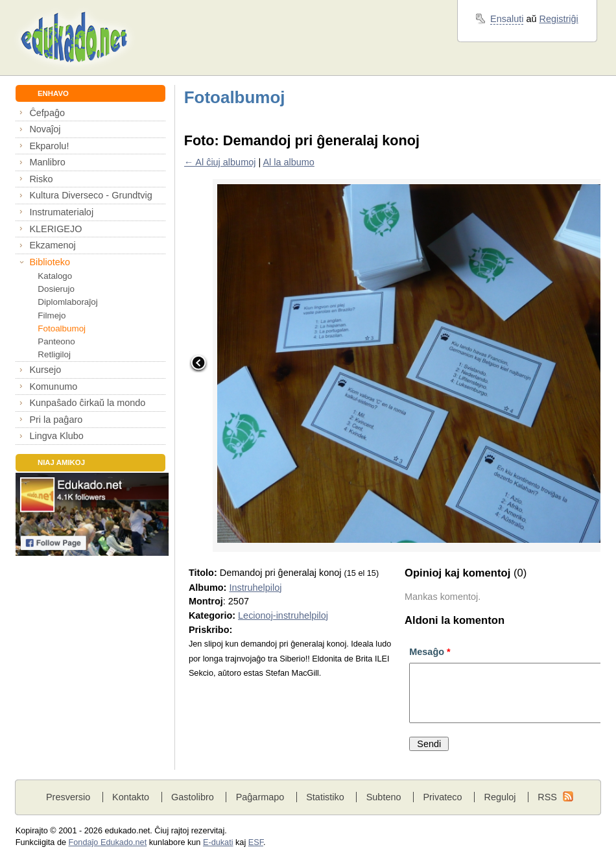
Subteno (384, 797)
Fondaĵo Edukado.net (108, 842)
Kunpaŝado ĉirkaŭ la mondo (87, 403)
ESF (256, 842)
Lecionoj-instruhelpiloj (283, 615)
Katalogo (55, 276)
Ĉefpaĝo (47, 113)
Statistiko (325, 797)
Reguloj (500, 797)
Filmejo (52, 316)
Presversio (68, 797)
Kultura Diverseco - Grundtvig (90, 195)
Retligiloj (54, 354)
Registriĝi (559, 19)
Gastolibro (193, 797)
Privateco (442, 797)
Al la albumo (288, 162)
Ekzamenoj (52, 245)
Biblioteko (50, 262)
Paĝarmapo (260, 797)
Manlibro (47, 162)
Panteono (56, 341)
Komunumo (53, 387)
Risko (41, 179)
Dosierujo (56, 289)
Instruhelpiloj (255, 588)
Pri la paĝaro (56, 420)
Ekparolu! (49, 146)
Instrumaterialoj (61, 212)
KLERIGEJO (55, 229)
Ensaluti (507, 19)
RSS (547, 797)
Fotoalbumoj (62, 328)
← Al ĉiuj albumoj (220, 162)
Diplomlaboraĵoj (67, 302)
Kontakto (131, 797)
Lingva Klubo (56, 436)
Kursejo (45, 370)
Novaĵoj (45, 129)
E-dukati (218, 842)
